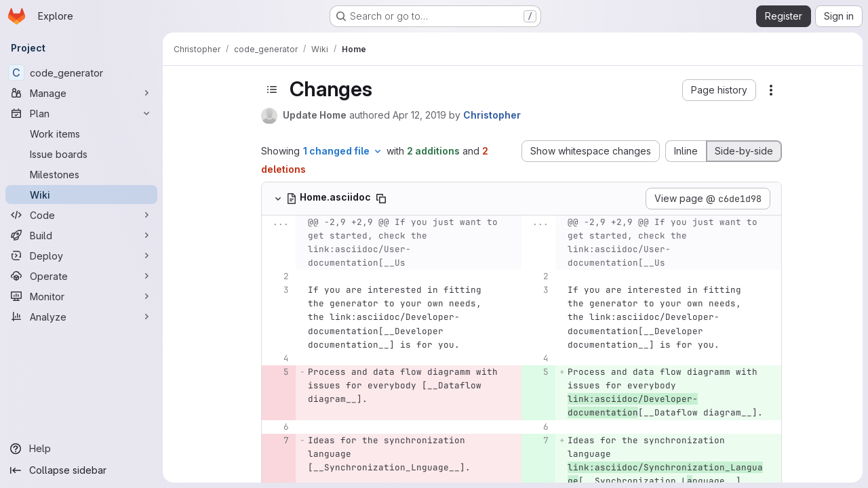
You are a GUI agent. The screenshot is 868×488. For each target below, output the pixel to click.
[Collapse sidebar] (81, 470)
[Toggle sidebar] (272, 89)
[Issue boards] (81, 154)
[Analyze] (81, 317)
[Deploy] (81, 256)
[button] (719, 90)
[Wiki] (81, 195)
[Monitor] (81, 296)
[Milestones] (81, 174)
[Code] (81, 215)
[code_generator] (81, 73)
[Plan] (81, 113)
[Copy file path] (381, 199)
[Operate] (81, 276)
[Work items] (81, 134)
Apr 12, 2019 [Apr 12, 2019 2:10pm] (419, 115)
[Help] (81, 449)
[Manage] (81, 93)
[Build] (81, 235)
